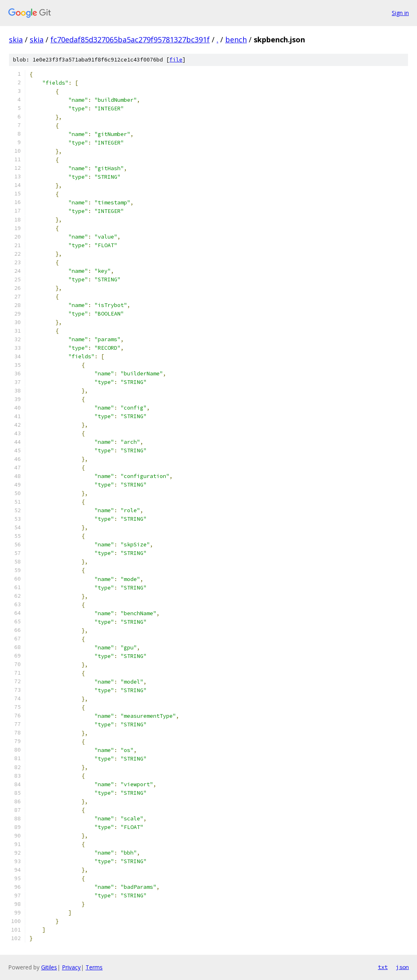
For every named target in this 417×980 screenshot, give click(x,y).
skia (16, 39)
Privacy (71, 967)
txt (383, 967)
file (176, 60)
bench (236, 39)
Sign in (400, 13)
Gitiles (49, 967)
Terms (94, 967)
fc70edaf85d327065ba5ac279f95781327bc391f (130, 39)
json (402, 967)
